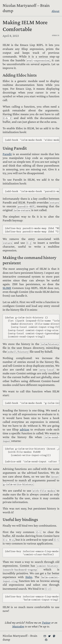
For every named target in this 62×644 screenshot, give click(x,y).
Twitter (46, 623)
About (55, 11)
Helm (29, 577)
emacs (56, 35)
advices (25, 429)
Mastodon (18, 626)
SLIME (7, 288)
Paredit (7, 154)
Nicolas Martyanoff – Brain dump (26, 8)
